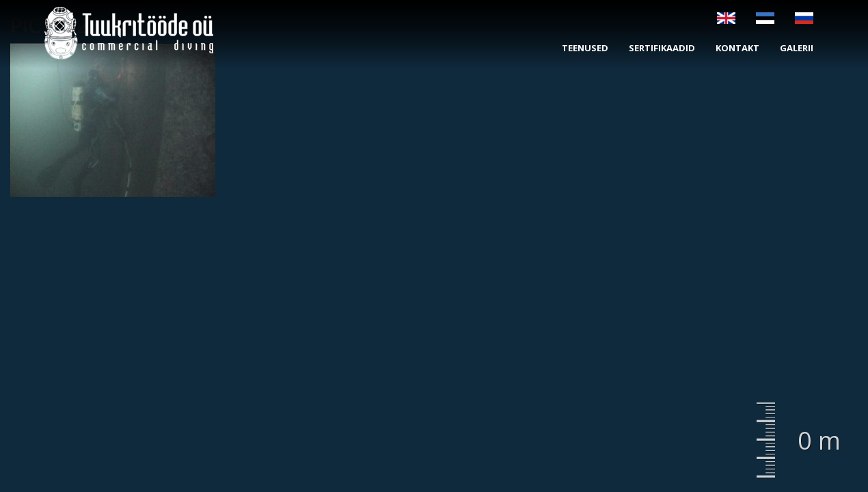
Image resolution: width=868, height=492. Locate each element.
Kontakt (737, 48)
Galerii (797, 48)
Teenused (585, 48)
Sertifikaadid (662, 48)
